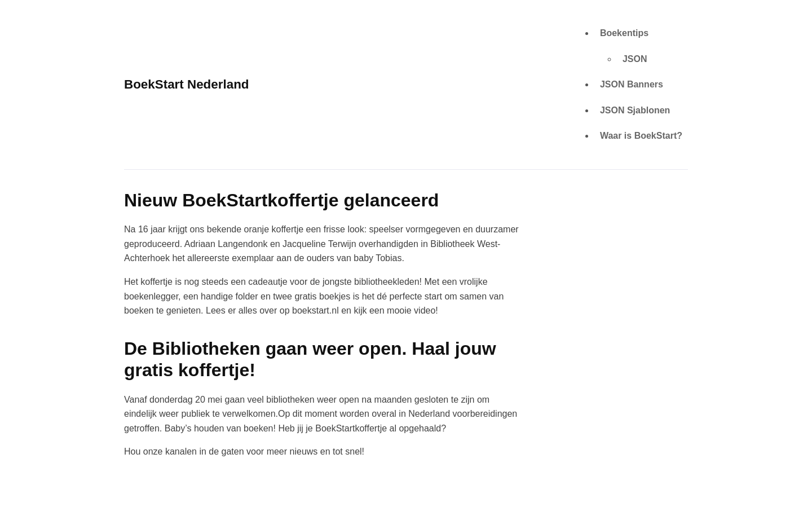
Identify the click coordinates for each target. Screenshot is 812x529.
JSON (635, 59)
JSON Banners (632, 84)
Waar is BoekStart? (641, 136)
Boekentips (624, 33)
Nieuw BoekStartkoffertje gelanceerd (281, 200)
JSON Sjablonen (635, 110)
